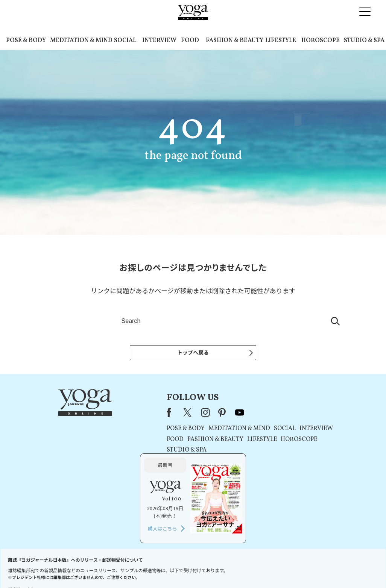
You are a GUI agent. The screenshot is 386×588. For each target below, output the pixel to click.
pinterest (154, 414)
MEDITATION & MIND (81, 41)
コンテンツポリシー (230, 568)
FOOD (190, 41)
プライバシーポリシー (181, 568)
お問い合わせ (58, 568)
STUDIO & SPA (364, 41)
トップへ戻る (193, 352)
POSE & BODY (26, 41)
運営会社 (266, 568)
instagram (137, 414)
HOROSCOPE (321, 41)
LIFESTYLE (281, 41)
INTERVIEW (159, 41)
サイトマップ (295, 568)
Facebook (103, 414)
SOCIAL (125, 41)
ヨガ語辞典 (326, 568)
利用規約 (143, 568)
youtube (172, 414)
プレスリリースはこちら (103, 568)
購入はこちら (299, 465)
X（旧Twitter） (120, 414)
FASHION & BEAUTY (235, 41)
